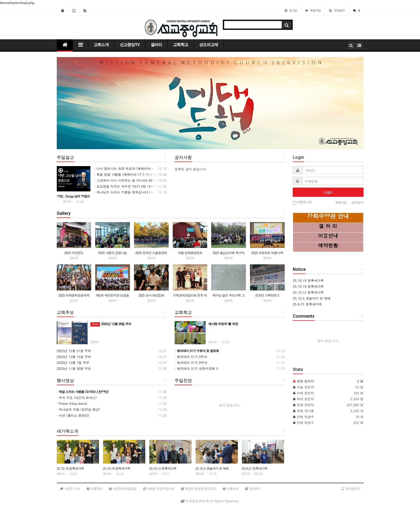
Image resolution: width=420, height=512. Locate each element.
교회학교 (181, 45)
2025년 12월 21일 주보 (74, 351)
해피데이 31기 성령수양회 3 (196, 368)
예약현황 (328, 245)
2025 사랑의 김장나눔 (113, 253)
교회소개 (101, 45)
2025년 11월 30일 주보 (74, 368)
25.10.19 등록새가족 (70, 468)
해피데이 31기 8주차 (191, 362)
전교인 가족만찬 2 (267, 295)
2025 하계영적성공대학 (74, 295)
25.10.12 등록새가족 (163, 468)
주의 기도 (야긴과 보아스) (77, 397)
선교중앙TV (130, 45)
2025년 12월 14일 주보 (74, 357)
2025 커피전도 (74, 253)
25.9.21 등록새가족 (255, 468)
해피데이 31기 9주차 (191, 357)
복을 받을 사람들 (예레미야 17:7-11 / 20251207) (132, 174)
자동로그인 (302, 202)
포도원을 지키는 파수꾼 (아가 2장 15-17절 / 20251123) (137, 186)
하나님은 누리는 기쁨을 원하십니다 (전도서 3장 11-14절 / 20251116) (147, 192)
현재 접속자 (305, 381)
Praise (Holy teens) (72, 403)
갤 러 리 (328, 226)
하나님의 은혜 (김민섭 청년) (78, 409)
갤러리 (156, 45)
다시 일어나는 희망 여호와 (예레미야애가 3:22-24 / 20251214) (142, 168)
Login (328, 192)
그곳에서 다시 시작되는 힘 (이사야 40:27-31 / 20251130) (138, 180)
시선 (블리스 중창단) (73, 415)
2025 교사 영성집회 (151, 295)
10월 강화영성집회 (190, 253)
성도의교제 (209, 45)
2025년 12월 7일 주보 (73, 362)
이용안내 (328, 236)
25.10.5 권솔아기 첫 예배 (212, 468)
